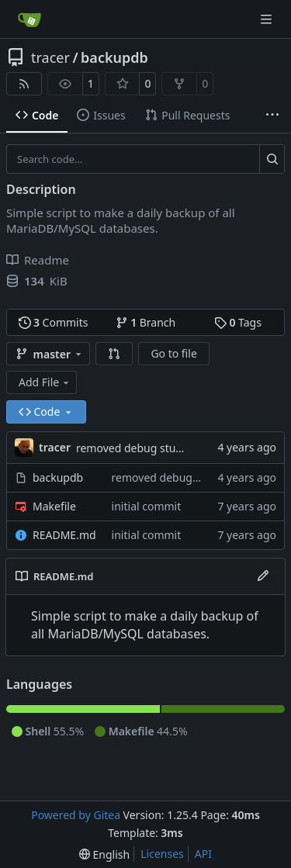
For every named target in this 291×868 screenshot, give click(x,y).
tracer (50, 57)
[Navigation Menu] (268, 19)
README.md (64, 535)
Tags (238, 322)
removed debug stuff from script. (160, 448)
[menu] (104, 854)
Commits (54, 322)
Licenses (162, 854)
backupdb (114, 57)
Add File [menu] (45, 382)
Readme (38, 260)
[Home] (29, 19)
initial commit (147, 506)
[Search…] (272, 159)
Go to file (173, 353)
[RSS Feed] (24, 84)
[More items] (272, 116)
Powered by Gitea (76, 815)
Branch (146, 322)
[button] (114, 354)
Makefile (54, 506)
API (203, 854)
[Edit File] (263, 576)
